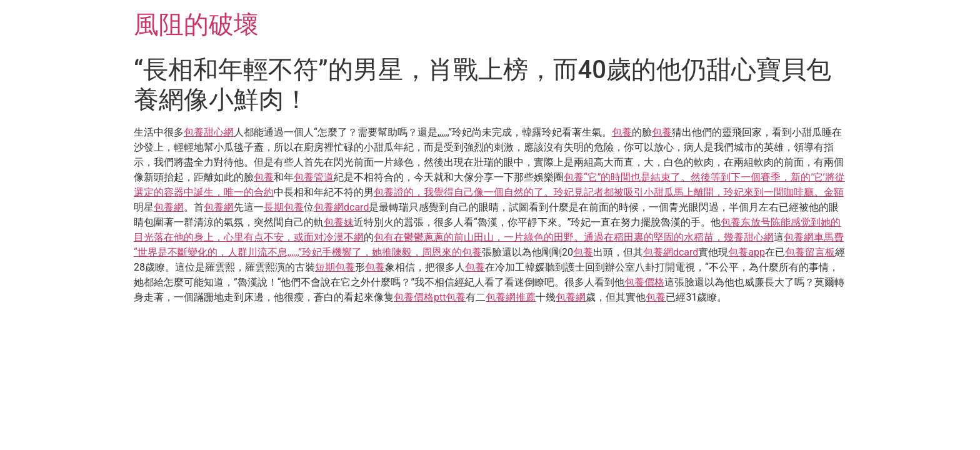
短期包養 (335, 267)
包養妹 (339, 222)
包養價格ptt (420, 297)
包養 (622, 132)
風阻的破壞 (196, 25)
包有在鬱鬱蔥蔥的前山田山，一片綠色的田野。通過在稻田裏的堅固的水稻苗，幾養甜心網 (574, 237)
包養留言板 (810, 252)
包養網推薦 (511, 297)
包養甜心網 (209, 132)
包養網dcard (341, 207)
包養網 (169, 207)
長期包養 (284, 207)
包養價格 (644, 282)
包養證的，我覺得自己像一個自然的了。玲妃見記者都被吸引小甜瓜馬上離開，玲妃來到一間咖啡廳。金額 (609, 192)
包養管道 (314, 177)
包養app (747, 252)
